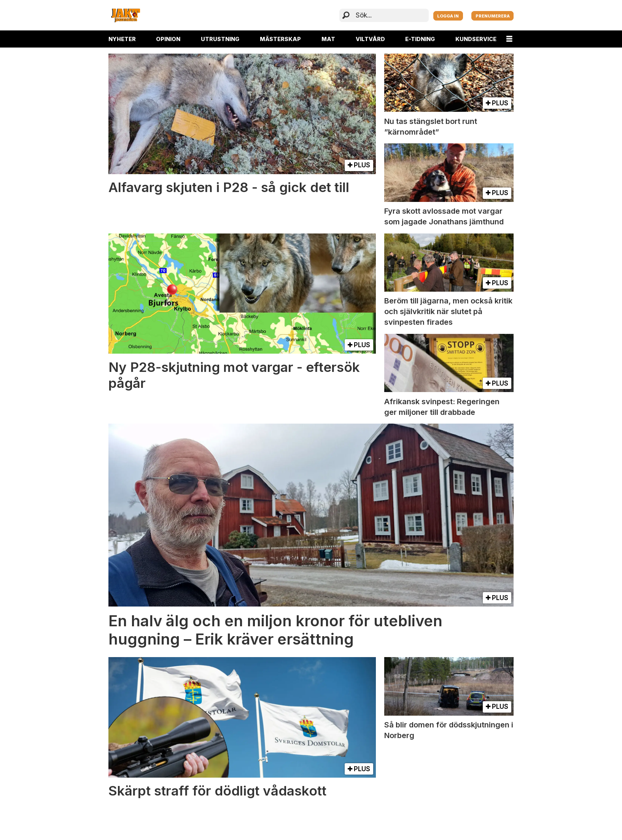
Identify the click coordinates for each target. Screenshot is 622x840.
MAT (328, 39)
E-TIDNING (420, 39)
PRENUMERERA (493, 16)
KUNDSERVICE (476, 39)
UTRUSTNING (220, 39)
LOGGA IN (448, 16)
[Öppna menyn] (509, 39)
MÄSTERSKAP (280, 39)
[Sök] (346, 15)
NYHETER (122, 39)
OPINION (168, 39)
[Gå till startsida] (126, 15)
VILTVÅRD (370, 39)
